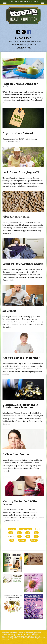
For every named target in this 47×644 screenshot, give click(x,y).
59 (36, 533)
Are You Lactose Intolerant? (21, 358)
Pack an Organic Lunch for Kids (20, 85)
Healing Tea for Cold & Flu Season (20, 503)
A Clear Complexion (16, 454)
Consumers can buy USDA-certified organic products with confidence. (20, 141)
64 (12, 540)
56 (11, 533)
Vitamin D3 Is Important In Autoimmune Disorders (20, 406)
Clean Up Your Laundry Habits (23, 264)
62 (28, 536)
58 (28, 533)
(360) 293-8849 (24, 48)
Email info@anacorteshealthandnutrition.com (24, 32)
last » (34, 540)
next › (22, 540)
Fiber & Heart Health (16, 217)
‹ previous (26, 529)
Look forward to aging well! (21, 172)
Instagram (18, 32)
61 (19, 536)
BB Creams (10, 311)
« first (12, 529)
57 (19, 533)
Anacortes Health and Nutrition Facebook (29, 32)
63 (36, 536)
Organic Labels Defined (18, 133)
